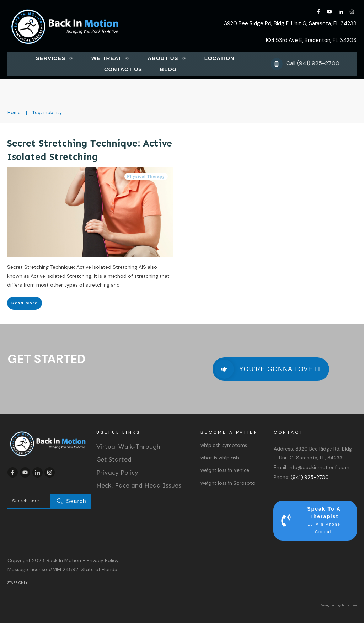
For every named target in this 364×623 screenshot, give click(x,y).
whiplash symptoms (224, 445)
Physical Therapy (146, 176)
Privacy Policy (117, 473)
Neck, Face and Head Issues (139, 485)
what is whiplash (220, 458)
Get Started (114, 459)
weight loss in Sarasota (228, 483)
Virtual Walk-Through (128, 447)
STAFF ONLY (17, 583)
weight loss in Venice (225, 470)
